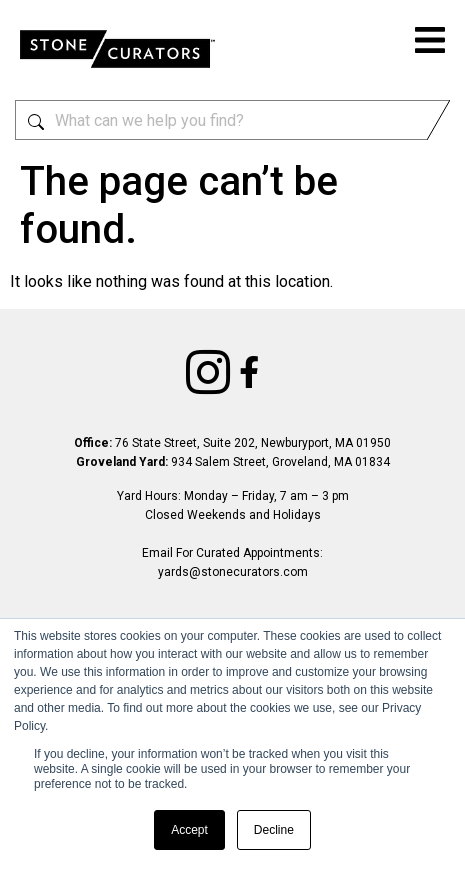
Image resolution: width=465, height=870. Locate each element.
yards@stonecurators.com (233, 572)
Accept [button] (189, 830)
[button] (430, 42)
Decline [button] (274, 830)
